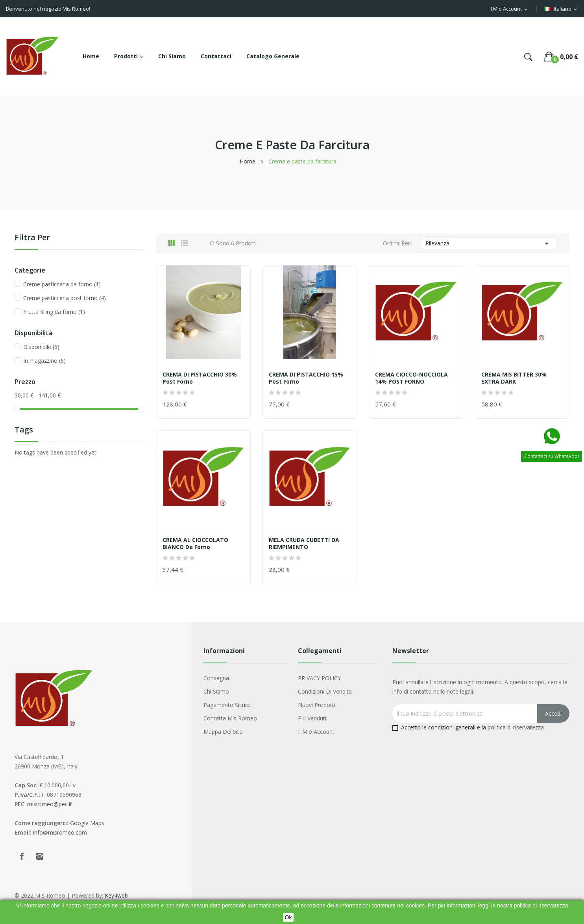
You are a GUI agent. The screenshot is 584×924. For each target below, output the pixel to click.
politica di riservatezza (516, 727)
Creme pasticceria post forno (65, 298)
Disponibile (41, 347)
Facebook (22, 856)
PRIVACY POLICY (319, 678)
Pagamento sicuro (227, 705)
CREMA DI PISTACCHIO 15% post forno (306, 378)
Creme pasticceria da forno (62, 284)
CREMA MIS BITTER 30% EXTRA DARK (514, 378)
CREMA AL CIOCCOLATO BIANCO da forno (195, 544)
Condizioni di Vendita (325, 691)
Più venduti (312, 718)
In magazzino (44, 361)
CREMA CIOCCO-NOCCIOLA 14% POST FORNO (411, 378)
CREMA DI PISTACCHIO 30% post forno (200, 378)
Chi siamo (216, 691)
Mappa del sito (223, 732)
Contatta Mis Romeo (230, 718)
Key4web (116, 895)
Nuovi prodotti (317, 705)
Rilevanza (489, 243)
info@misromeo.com (60, 832)
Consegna (216, 678)
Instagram (40, 856)
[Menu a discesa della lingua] (561, 9)
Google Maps (87, 823)
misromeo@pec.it (50, 804)
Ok (288, 917)
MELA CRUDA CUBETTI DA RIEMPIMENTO (304, 544)
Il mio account (316, 732)
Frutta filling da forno (54, 312)
